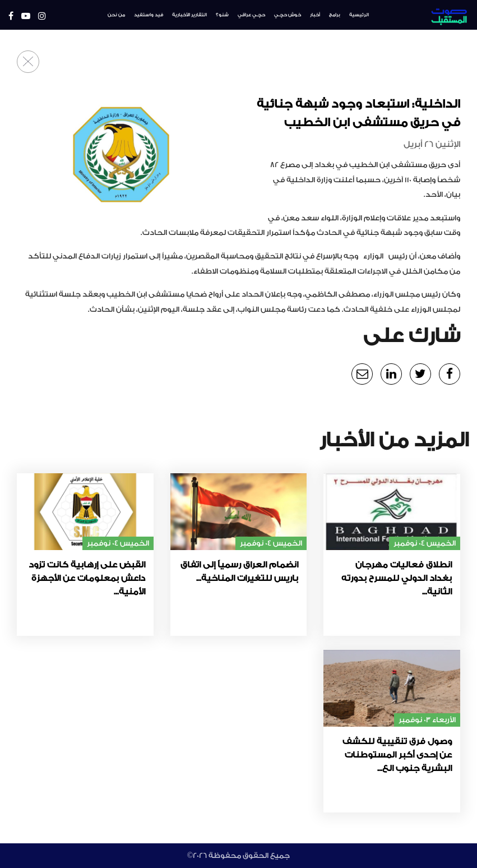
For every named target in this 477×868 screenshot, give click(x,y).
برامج (335, 15)
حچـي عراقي (251, 15)
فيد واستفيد (149, 15)
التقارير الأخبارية (189, 15)
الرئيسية (359, 15)
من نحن (116, 15)
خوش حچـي (288, 15)
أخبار (315, 15)
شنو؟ (222, 15)
